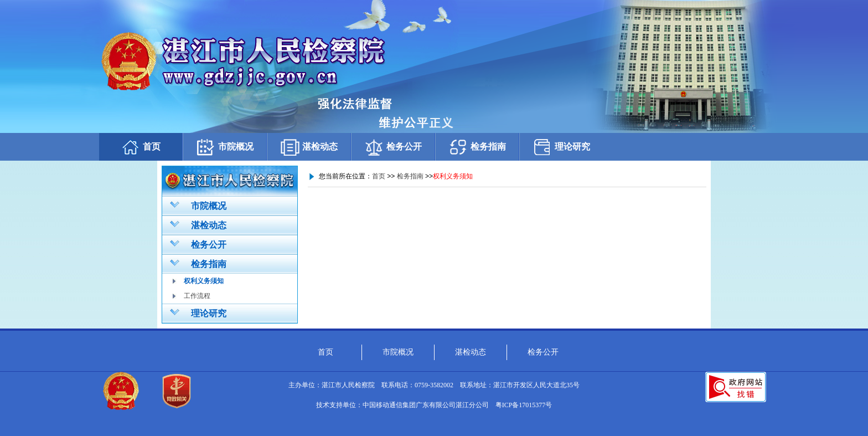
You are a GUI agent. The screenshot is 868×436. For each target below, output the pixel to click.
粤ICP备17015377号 (524, 405)
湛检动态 (309, 147)
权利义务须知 (204, 281)
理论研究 (561, 147)
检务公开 (393, 147)
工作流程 (197, 296)
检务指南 (477, 147)
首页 (141, 147)
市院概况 (225, 147)
